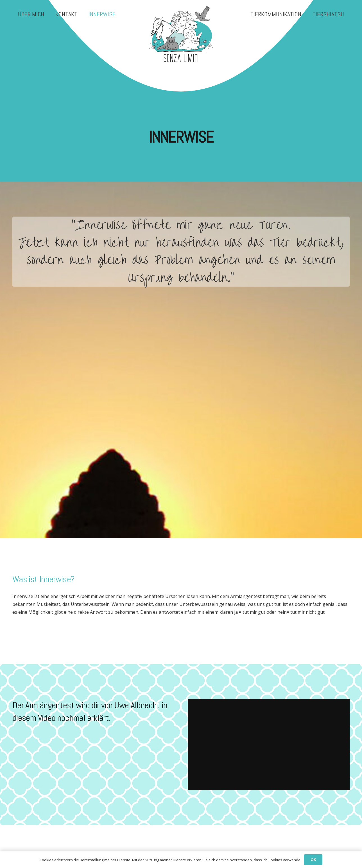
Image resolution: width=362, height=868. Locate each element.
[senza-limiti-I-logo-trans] (181, 34)
